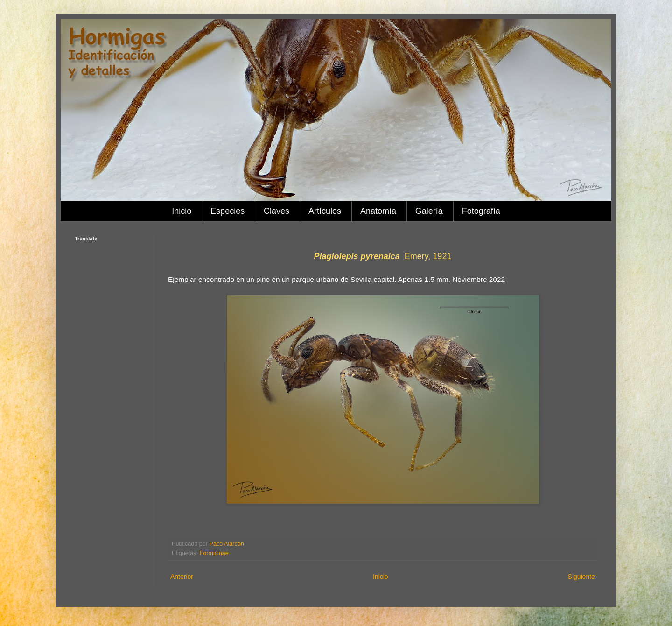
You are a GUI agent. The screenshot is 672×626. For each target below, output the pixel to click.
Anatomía (378, 211)
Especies (227, 211)
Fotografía (481, 211)
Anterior (182, 577)
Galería (429, 211)
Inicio (182, 211)
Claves (276, 211)
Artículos (325, 211)
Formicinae (214, 553)
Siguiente (581, 577)
